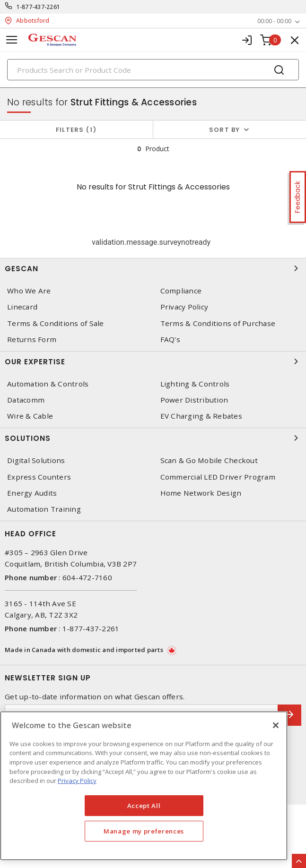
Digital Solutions (36, 460)
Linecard (22, 307)
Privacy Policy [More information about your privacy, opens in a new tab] (77, 781)
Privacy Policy (184, 307)
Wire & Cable (30, 416)
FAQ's (170, 339)
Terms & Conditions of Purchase (218, 323)
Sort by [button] (225, 130)
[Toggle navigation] (12, 40)
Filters (76, 130)
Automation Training (44, 509)
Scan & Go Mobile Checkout (209, 460)
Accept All (144, 806)
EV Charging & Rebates (201, 416)
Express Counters (39, 477)
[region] (144, 786)
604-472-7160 (87, 577)
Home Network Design (201, 493)
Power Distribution (194, 400)
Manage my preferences (144, 831)
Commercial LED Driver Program (218, 477)
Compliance (181, 291)
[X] (276, 725)
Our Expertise (153, 361)
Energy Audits (32, 493)
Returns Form (32, 339)
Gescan (153, 268)
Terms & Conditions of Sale (56, 323)
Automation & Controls (48, 384)
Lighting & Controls (195, 384)
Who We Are (29, 291)
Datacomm (26, 400)
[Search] (153, 70)
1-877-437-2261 (39, 7)
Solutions (153, 438)
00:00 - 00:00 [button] (274, 21)
